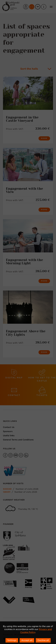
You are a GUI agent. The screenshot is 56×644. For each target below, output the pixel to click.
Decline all (43, 640)
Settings (12, 640)
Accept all (27, 640)
